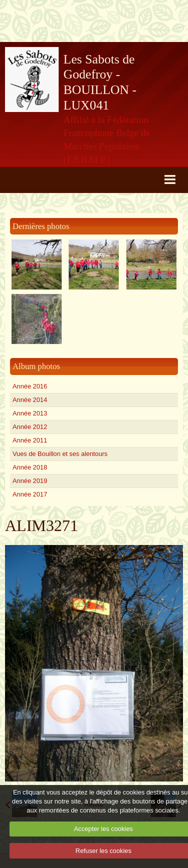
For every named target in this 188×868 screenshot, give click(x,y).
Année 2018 (30, 467)
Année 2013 (30, 413)
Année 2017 (30, 494)
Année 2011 (30, 440)
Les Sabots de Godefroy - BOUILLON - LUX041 (100, 82)
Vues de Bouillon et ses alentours (60, 454)
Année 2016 (30, 386)
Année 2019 (30, 481)
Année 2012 (30, 427)
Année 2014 (30, 400)
